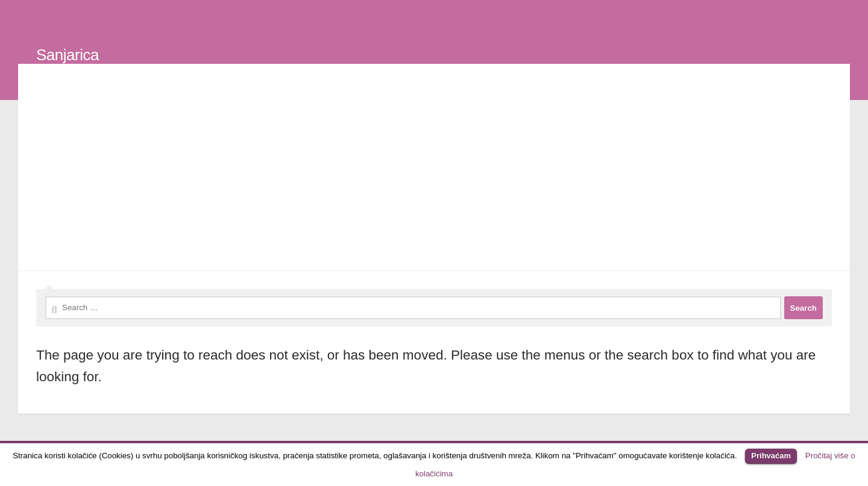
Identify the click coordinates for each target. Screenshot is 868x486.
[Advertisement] (434, 170)
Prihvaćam (771, 456)
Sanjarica (68, 55)
